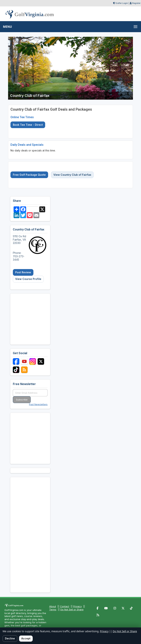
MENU (7, 27)
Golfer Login (122, 3)
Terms (53, 609)
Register (136, 3)
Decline (10, 638)
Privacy (77, 606)
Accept (26, 638)
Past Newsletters (38, 404)
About (53, 606)
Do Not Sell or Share (72, 609)
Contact (65, 606)
